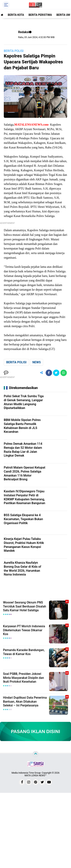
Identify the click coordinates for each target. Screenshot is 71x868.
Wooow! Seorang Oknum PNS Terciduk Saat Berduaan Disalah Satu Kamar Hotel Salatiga (25, 606)
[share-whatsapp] (64, 373)
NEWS (37, 362)
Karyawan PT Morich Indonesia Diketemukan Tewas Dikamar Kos (24, 630)
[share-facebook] (49, 373)
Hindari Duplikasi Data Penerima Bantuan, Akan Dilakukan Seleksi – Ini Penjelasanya (25, 702)
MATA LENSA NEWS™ (36, 776)
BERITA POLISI (14, 51)
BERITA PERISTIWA (40, 15)
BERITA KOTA (16, 15)
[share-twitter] (56, 373)
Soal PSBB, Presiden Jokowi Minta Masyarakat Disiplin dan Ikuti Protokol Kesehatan (23, 678)
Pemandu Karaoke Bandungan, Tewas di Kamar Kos (24, 652)
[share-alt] (41, 373)
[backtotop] (36, 754)
